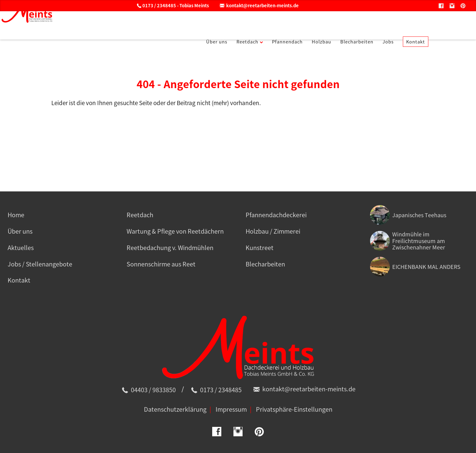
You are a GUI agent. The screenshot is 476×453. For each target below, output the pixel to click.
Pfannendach (308, 24)
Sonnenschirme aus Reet (161, 264)
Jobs (424, 24)
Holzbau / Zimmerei (273, 231)
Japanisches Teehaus (419, 215)
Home (16, 215)
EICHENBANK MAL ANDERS (426, 267)
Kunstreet (260, 247)
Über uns (228, 24)
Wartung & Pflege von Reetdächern (175, 231)
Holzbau (348, 24)
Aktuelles (21, 247)
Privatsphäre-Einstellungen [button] (294, 409)
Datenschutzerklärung (175, 409)
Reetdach (262, 24)
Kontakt (454, 24)
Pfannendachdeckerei (276, 215)
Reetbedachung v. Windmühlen (170, 247)
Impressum (231, 409)
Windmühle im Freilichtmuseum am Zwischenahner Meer (419, 241)
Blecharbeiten (388, 24)
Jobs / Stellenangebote (40, 264)
